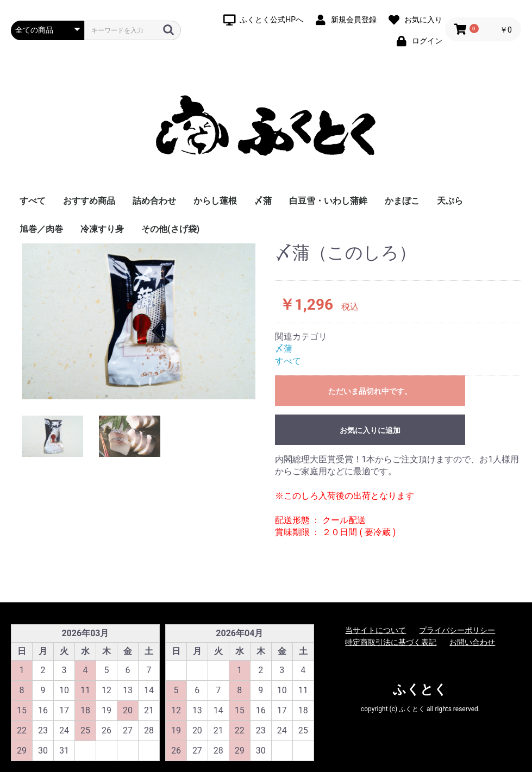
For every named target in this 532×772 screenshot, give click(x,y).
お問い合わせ (472, 642)
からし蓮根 (215, 201)
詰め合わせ (154, 201)
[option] (139, 321)
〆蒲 (263, 201)
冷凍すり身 (102, 229)
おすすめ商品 (89, 201)
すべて (33, 201)
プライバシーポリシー (457, 630)
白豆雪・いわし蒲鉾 (328, 201)
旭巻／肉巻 (41, 229)
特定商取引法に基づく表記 (391, 642)
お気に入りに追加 (370, 430)
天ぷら (450, 201)
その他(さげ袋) (170, 229)
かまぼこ (402, 201)
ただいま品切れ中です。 (370, 391)
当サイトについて (375, 630)
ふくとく (420, 689)
